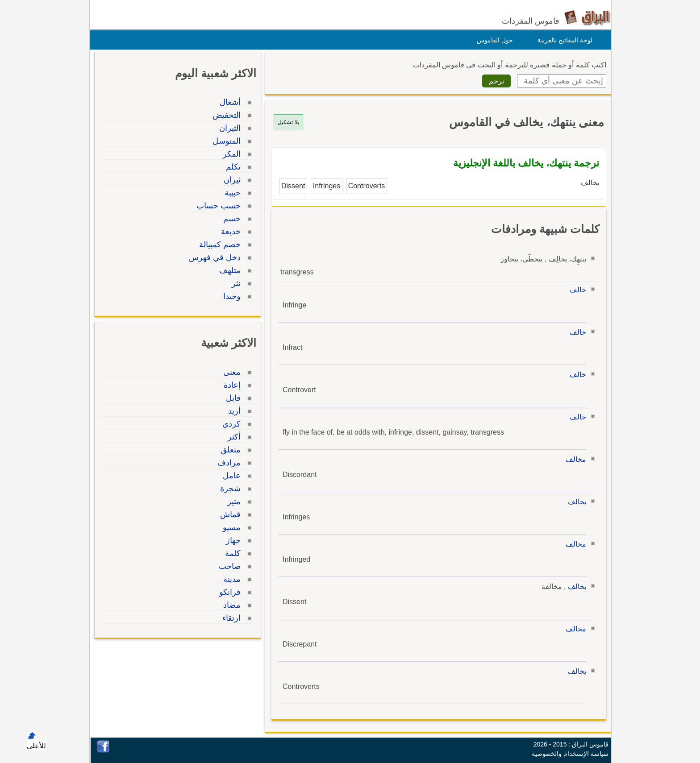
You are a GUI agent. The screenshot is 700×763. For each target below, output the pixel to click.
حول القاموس (493, 40)
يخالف (575, 502)
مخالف (574, 459)
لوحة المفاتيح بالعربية (563, 40)
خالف (576, 290)
